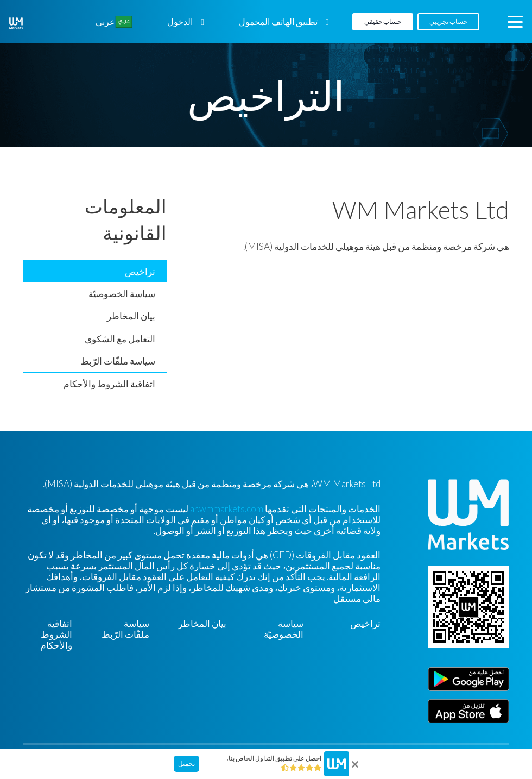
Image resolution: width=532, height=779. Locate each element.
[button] (515, 22)
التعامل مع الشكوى (120, 339)
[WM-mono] (16, 23)
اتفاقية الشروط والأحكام (109, 384)
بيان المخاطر (131, 316)
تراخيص (140, 271)
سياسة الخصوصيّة (122, 294)
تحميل (186, 764)
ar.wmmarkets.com (227, 509)
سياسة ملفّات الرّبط (118, 361)
